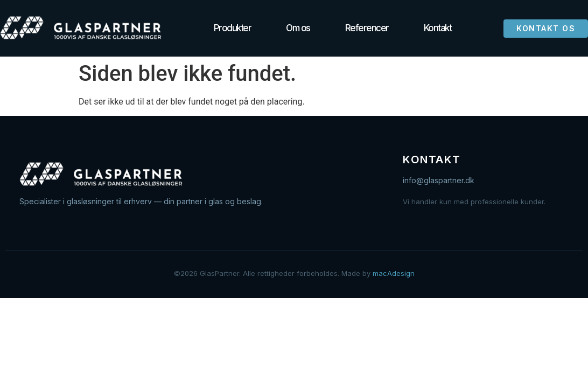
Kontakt (438, 28)
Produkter (233, 28)
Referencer (367, 28)
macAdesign (394, 273)
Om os (298, 28)
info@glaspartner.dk (439, 180)
